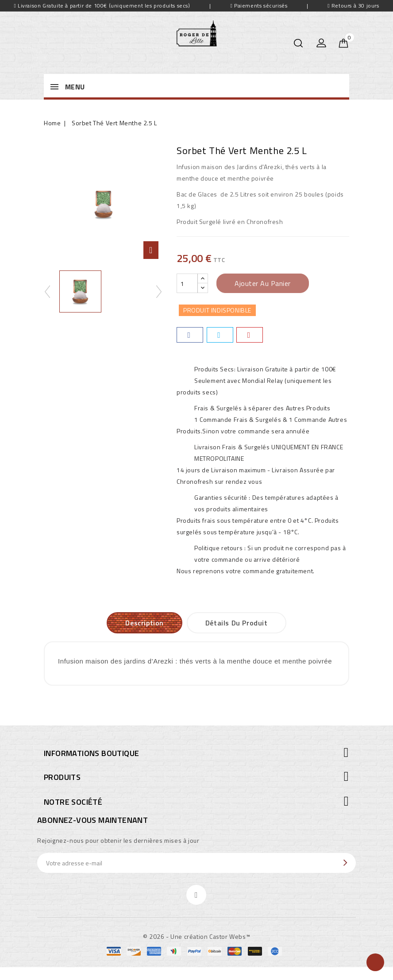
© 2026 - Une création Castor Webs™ (196, 936)
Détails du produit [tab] (237, 623)
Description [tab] (144, 623)
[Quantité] (187, 283)
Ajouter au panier (263, 283)
